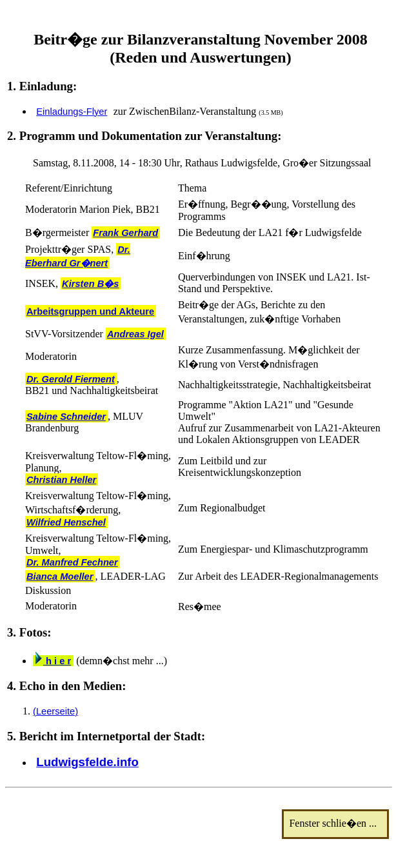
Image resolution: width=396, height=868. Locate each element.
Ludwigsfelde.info (87, 762)
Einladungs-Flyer (72, 112)
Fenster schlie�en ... (337, 823)
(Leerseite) (55, 711)
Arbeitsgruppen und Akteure (90, 311)
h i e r (53, 661)
